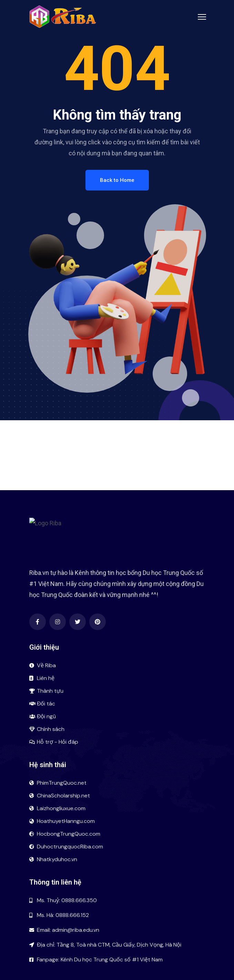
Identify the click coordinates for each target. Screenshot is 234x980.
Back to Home (117, 180)
